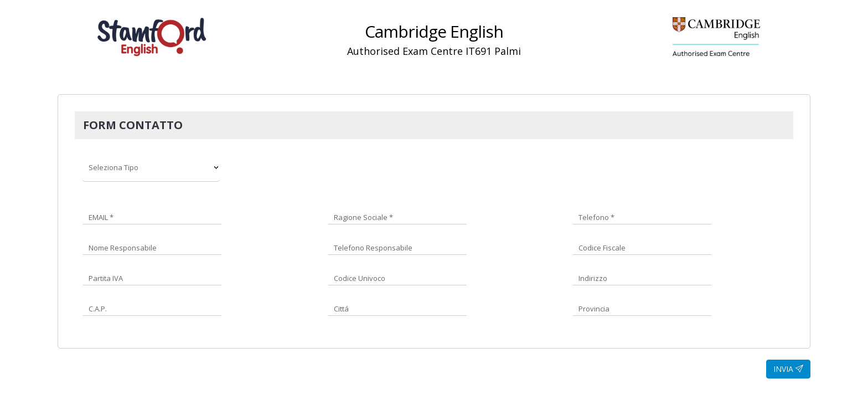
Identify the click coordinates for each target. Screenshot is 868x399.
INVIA (788, 369)
